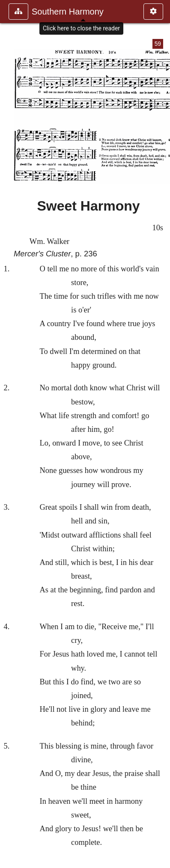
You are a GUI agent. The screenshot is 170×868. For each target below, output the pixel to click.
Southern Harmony (68, 12)
